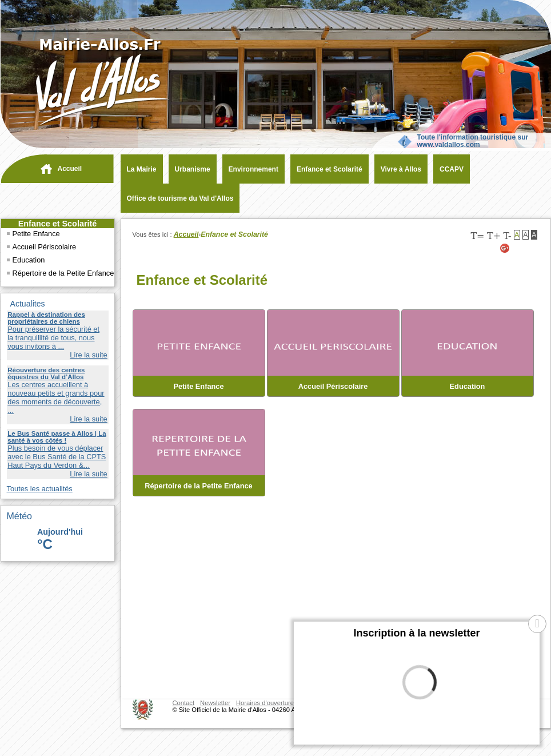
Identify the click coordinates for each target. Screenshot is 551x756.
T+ (494, 236)
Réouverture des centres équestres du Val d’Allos (46, 373)
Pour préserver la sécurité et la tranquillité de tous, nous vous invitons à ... (53, 338)
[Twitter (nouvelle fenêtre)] (519, 248)
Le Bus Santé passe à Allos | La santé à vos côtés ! (57, 437)
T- (507, 236)
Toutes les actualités (40, 489)
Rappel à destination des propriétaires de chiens (46, 318)
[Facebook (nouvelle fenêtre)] (533, 248)
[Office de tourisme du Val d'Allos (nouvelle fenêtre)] (177, 198)
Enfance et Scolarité (58, 224)
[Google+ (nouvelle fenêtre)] (505, 248)
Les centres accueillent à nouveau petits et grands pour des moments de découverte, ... (56, 397)
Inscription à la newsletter (416, 633)
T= (477, 236)
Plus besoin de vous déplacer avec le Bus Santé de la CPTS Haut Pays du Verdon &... (57, 457)
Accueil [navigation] (70, 169)
